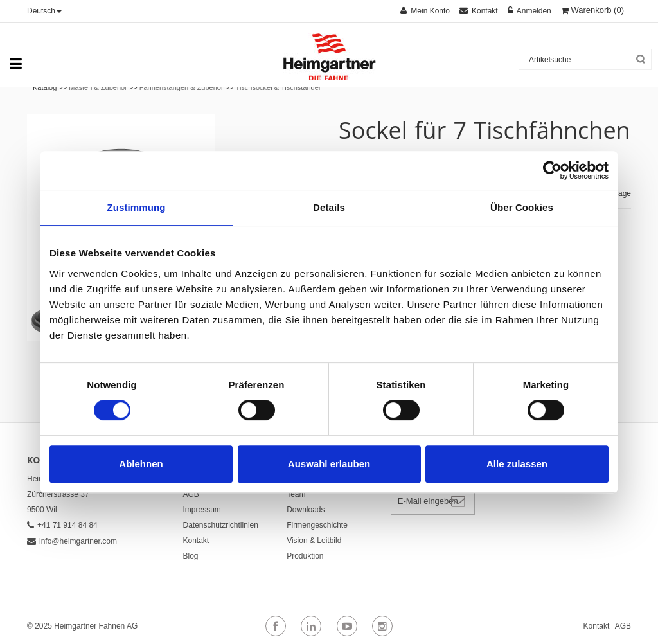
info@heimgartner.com (72, 541)
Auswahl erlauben (329, 464)
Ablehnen (141, 464)
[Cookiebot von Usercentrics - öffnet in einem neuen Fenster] (552, 170)
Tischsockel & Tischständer (279, 87)
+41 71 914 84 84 (62, 525)
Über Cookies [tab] (522, 207)
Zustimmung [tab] (137, 207)
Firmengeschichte (317, 525)
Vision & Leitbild (314, 541)
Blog (191, 556)
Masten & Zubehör (98, 87)
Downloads (306, 510)
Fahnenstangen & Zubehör (182, 87)
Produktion (305, 556)
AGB (191, 494)
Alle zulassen (517, 464)
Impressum (202, 510)
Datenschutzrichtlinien (221, 525)
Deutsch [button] (44, 11)
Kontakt (196, 541)
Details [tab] (329, 207)
